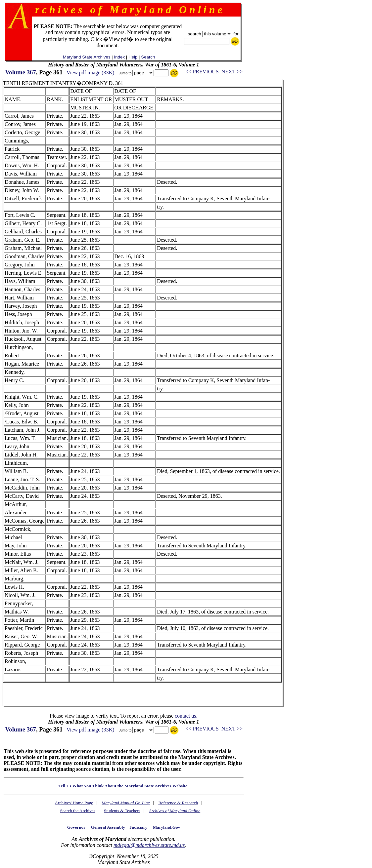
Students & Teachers (122, 811)
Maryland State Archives (87, 57)
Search (148, 57)
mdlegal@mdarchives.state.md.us (149, 845)
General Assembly (108, 827)
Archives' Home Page (74, 803)
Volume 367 (21, 72)
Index (119, 57)
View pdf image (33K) (90, 73)
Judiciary (138, 827)
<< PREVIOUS (202, 72)
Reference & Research (178, 803)
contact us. (186, 716)
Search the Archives (78, 811)
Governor (76, 827)
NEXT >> (232, 72)
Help (133, 57)
